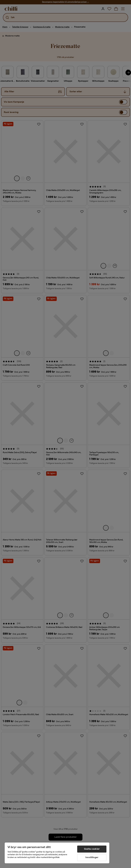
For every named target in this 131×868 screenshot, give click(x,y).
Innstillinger (92, 858)
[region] (57, 853)
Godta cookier (92, 849)
